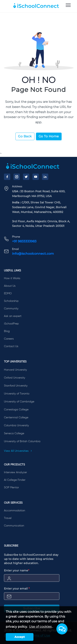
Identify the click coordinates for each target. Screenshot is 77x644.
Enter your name (17, 570)
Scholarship (11, 301)
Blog (7, 331)
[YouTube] (36, 177)
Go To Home (49, 136)
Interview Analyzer (15, 472)
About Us (10, 286)
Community (11, 309)
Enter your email (17, 589)
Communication (14, 526)
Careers (9, 339)
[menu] (68, 5)
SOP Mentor (11, 488)
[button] (62, 629)
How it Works (12, 278)
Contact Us (11, 346)
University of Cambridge (19, 402)
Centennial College (16, 418)
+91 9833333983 (24, 241)
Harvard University (15, 370)
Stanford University (16, 386)
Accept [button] (20, 637)
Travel (8, 518)
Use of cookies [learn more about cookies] (40, 627)
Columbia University (16, 425)
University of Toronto (17, 394)
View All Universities (18, 451)
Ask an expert (13, 316)
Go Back (25, 136)
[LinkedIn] (45, 177)
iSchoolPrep (11, 324)
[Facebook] (7, 177)
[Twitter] (26, 177)
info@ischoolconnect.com (33, 254)
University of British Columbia (22, 441)
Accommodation (15, 511)
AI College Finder (15, 480)
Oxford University (15, 378)
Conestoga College (16, 410)
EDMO (8, 293)
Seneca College (14, 433)
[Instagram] (17, 177)
